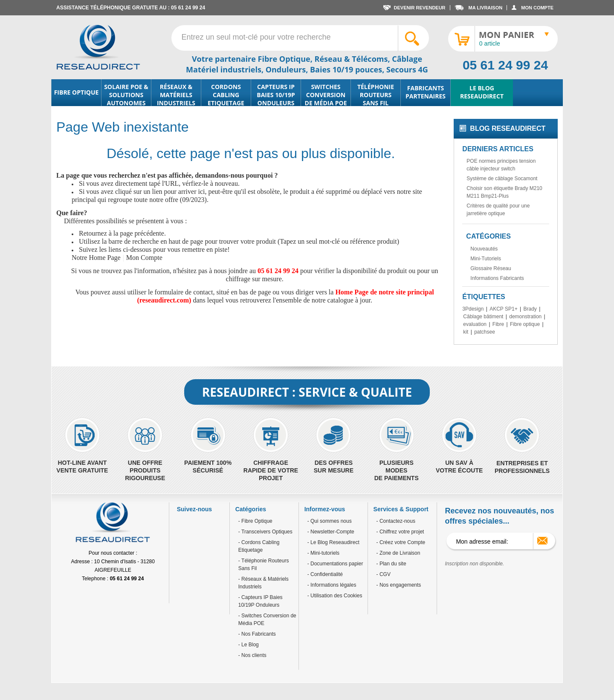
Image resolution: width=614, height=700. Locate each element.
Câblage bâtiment (483, 317)
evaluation (475, 324)
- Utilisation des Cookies (335, 596)
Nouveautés (484, 249)
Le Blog (249, 645)
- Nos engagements (399, 585)
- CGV (384, 574)
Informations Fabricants (497, 278)
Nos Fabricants (258, 634)
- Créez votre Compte (401, 542)
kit (466, 332)
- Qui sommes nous (330, 521)
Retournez (93, 233)
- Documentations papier (335, 564)
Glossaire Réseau (491, 268)
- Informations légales (332, 585)
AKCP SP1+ (503, 309)
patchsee (485, 332)
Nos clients (253, 655)
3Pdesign (473, 309)
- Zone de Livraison (398, 553)
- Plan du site (391, 564)
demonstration (525, 317)
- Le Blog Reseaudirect (333, 542)
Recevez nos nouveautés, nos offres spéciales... (499, 516)
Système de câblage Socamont (502, 179)
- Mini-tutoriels (323, 553)
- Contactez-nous (396, 521)
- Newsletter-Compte (331, 532)
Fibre (498, 324)
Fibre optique (525, 324)
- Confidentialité (325, 574)
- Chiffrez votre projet (400, 532)
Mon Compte (144, 258)
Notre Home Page (96, 258)
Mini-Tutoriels (486, 259)
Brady (530, 309)
